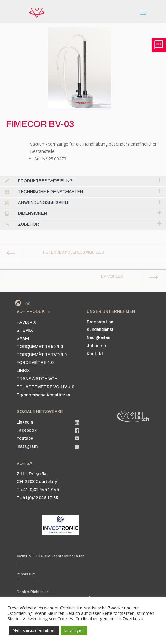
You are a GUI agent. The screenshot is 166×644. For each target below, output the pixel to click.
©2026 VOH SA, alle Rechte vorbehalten (51, 556)
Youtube (25, 438)
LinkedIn (25, 422)
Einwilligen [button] (74, 630)
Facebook (27, 430)
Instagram (27, 447)
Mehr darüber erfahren (34, 630)
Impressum (26, 574)
